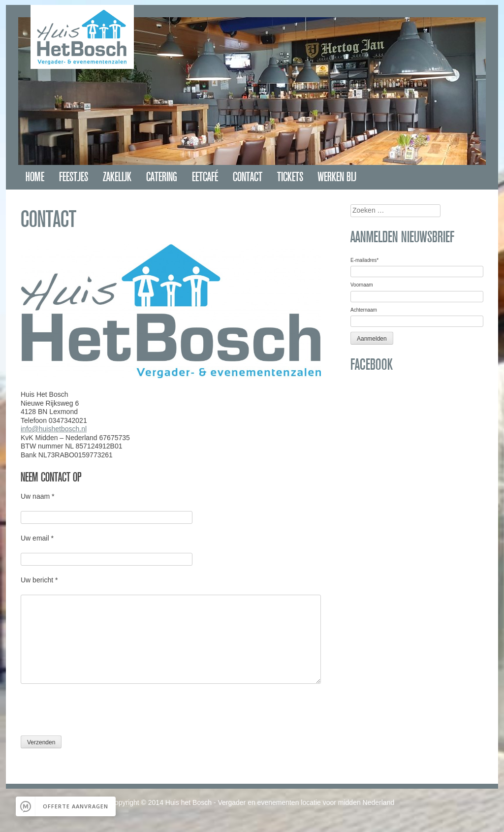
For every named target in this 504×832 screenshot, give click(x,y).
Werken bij (337, 177)
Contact (248, 177)
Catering (162, 177)
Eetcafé (205, 177)
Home (35, 177)
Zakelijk (117, 177)
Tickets (290, 177)
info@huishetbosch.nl (54, 429)
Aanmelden (372, 339)
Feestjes (74, 177)
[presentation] (95, 713)
